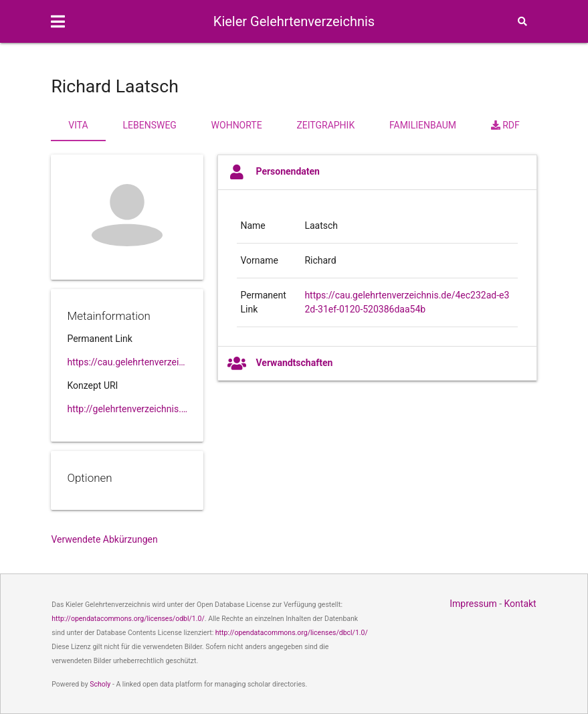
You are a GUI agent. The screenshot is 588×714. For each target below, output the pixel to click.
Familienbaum (423, 125)
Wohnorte (237, 125)
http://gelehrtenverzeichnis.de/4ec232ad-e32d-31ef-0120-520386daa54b (127, 409)
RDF (505, 125)
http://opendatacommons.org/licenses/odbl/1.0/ (128, 619)
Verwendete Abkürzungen (104, 539)
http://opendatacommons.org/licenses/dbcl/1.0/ (292, 633)
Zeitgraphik (325, 125)
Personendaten (274, 172)
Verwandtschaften (280, 363)
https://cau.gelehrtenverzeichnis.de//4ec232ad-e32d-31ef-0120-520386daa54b (127, 362)
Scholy (100, 684)
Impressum (473, 604)
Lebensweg (149, 125)
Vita (78, 125)
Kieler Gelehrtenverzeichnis (294, 21)
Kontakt (520, 604)
